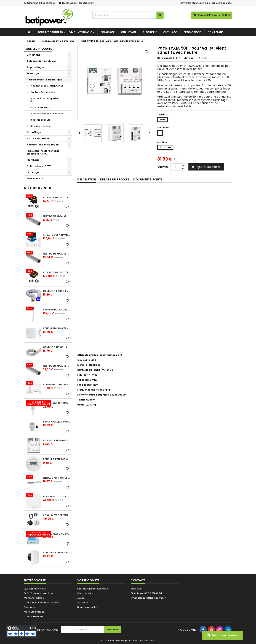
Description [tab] (87, 179)
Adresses (83, 603)
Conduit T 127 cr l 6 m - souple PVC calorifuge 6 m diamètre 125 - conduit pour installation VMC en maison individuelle (57, 347)
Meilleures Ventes (37, 188)
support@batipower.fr (82, 3)
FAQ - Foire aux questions (39, 593)
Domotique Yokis (40, 107)
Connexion (198, 3)
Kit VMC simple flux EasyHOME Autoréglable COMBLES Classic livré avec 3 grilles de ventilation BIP (57, 198)
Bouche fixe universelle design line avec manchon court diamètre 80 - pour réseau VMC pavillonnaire (57, 328)
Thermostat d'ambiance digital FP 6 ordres (57, 534)
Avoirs (81, 598)
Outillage (170, 32)
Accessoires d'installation (43, 145)
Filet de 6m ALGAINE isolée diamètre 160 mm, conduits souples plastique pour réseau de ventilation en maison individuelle (57, 366)
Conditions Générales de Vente (42, 603)
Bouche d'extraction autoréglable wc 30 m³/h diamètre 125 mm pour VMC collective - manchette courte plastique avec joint (57, 459)
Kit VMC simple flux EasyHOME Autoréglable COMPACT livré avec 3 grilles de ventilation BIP (57, 272)
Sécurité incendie (41, 126)
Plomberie (150, 32)
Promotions (192, 32)
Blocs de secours (40, 120)
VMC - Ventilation (82, 32)
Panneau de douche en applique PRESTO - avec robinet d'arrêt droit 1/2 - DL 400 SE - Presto (57, 310)
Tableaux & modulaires (41, 61)
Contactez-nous (34, 616)
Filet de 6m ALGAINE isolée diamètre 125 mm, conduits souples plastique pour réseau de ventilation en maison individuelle (57, 254)
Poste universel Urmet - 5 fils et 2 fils (57, 403)
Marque (189, 58)
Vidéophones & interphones (47, 86)
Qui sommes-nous (35, 589)
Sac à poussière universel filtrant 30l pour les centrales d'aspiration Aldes (57, 422)
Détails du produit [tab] (115, 179)
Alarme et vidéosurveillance (47, 114)
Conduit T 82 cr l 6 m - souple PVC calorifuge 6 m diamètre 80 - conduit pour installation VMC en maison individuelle (57, 291)
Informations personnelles (93, 589)
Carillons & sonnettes (43, 92)
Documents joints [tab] (148, 179)
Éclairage (108, 32)
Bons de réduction (88, 607)
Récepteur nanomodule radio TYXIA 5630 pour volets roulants (57, 440)
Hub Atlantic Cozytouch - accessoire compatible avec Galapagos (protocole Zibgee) (57, 497)
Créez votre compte (220, 3)
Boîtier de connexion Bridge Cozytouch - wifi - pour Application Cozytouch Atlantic (57, 385)
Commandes (85, 593)
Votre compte (88, 580)
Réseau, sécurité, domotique (44, 80)
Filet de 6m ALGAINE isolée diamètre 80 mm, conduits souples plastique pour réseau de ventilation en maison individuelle (57, 216)
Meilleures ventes (34, 612)
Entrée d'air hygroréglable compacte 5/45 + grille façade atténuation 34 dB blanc (57, 478)
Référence (164, 58)
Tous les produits (50, 32)
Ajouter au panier (206, 167)
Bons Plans (216, 32)
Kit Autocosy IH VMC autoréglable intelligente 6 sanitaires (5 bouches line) (57, 235)
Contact (138, 580)
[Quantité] (176, 167)
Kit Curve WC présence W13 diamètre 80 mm (57, 515)
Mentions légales (34, 598)
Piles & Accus (35, 179)
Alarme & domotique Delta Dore (46, 100)
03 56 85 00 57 (47, 3)
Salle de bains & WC (39, 166)
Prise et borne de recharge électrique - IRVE (43, 152)
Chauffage (129, 32)
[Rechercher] (128, 15)
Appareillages (36, 67)
